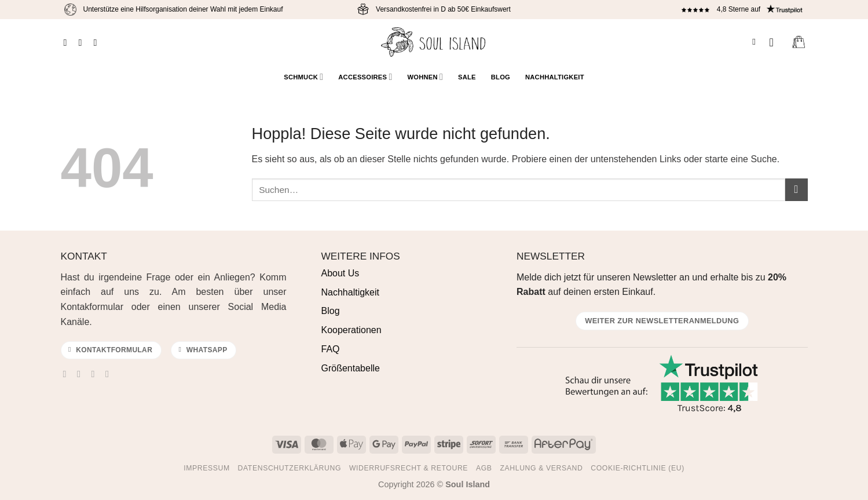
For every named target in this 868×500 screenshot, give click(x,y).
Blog (501, 77)
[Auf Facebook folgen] (68, 42)
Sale (467, 77)
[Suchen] (757, 42)
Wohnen (425, 77)
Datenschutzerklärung (290, 468)
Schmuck (303, 77)
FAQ (331, 349)
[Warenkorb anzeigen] (799, 42)
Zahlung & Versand (541, 468)
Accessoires (365, 77)
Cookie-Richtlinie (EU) (638, 468)
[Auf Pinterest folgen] (98, 42)
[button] (775, 42)
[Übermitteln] (796, 190)
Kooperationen (351, 330)
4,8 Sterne (733, 9)
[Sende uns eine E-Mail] (96, 374)
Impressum (207, 468)
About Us (340, 273)
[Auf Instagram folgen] (83, 42)
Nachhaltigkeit (555, 77)
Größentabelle (351, 368)
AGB (484, 468)
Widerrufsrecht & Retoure (409, 468)
